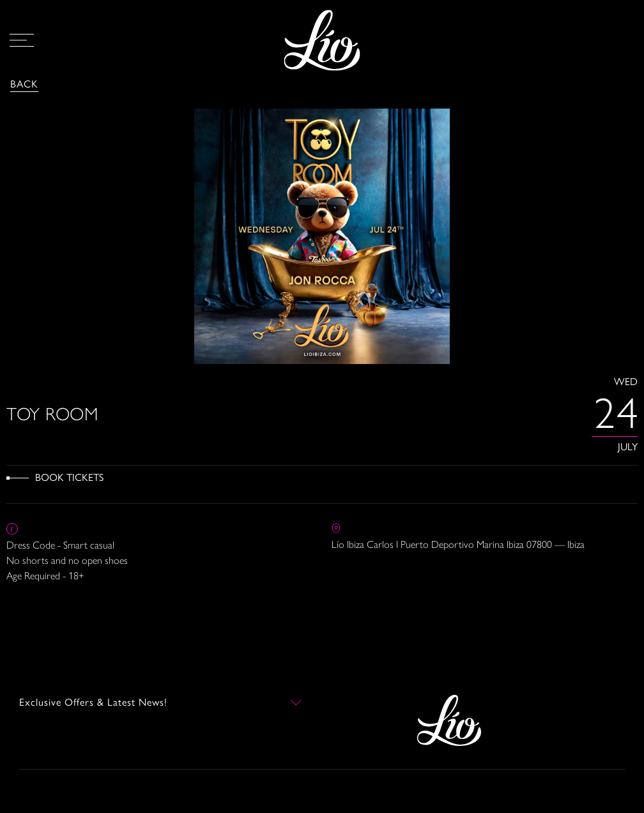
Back (24, 84)
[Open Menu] (22, 40)
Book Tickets (69, 477)
